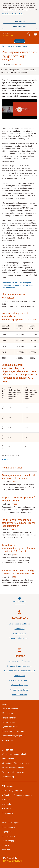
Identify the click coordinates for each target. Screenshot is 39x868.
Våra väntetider (20, 633)
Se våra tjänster (9, 722)
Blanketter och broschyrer (13, 772)
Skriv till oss (20, 629)
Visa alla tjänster (20, 695)
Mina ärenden (19, 676)
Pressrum (25, 46)
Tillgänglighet (7, 832)
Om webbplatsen (8, 836)
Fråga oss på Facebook (23, 639)
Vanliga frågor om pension (13, 768)
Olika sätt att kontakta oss (19, 624)
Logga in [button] (19, 41)
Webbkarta (6, 850)
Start (3, 46)
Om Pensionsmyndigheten (13, 736)
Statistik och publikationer (13, 731)
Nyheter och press (13, 46)
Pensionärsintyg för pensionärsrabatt (19, 671)
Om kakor (5, 845)
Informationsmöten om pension (15, 763)
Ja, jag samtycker (19, 21)
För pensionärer (9, 718)
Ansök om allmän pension (19, 680)
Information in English (10, 823)
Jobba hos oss (8, 759)
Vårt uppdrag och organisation (15, 754)
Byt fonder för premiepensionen (19, 666)
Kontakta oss (7, 740)
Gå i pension (7, 713)
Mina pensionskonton (19, 685)
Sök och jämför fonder (19, 690)
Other (8, 827)
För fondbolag (8, 777)
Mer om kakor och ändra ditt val (13, 14)
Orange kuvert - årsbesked (19, 661)
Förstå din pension (10, 709)
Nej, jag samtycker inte (19, 27)
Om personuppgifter (9, 841)
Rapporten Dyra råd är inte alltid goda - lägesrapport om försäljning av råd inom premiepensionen (17, 285)
